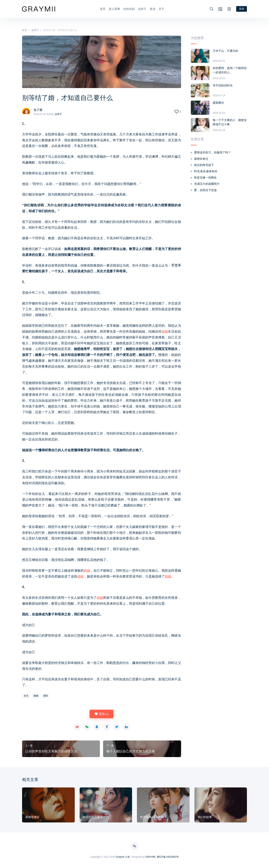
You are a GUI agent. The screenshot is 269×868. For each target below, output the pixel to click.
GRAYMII (151, 856)
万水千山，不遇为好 (225, 50)
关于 (161, 9)
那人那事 (114, 9)
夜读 (152, 9)
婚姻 (165, 331)
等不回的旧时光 (223, 85)
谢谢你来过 (201, 158)
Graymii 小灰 (123, 856)
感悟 (46, 695)
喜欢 (101, 714)
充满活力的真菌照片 (207, 183)
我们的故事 (205, 817)
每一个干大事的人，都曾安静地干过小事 (230, 122)
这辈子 (142, 9)
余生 (26, 695)
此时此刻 (129, 9)
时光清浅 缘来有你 (206, 171)
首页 (102, 9)
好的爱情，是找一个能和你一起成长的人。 (230, 70)
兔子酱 (38, 109)
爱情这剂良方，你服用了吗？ (212, 152)
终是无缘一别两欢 (205, 177)
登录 (241, 9)
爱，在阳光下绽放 (205, 190)
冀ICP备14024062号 (168, 856)
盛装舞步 (218, 102)
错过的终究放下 (204, 165)
